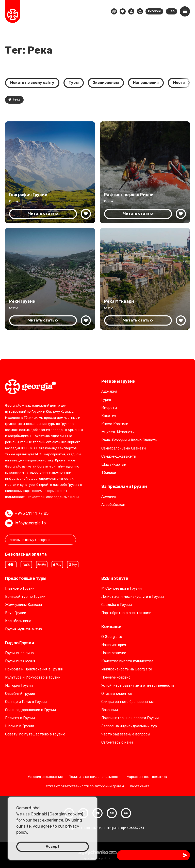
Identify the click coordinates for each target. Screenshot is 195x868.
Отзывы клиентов (117, 694)
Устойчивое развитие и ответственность (138, 686)
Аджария (109, 391)
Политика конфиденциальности (95, 777)
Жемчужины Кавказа (23, 605)
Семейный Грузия (20, 694)
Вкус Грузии (16, 613)
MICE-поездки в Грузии (121, 589)
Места (179, 83)
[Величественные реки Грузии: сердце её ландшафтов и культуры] (50, 279)
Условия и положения (45, 777)
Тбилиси (109, 473)
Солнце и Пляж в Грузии (26, 702)
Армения (109, 497)
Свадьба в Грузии (117, 605)
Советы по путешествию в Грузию (35, 734)
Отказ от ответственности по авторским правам (85, 786)
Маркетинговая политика (147, 777)
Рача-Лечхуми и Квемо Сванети (129, 440)
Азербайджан (113, 505)
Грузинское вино (19, 653)
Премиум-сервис (116, 677)
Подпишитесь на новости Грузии (130, 718)
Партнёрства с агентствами (126, 613)
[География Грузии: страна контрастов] (50, 172)
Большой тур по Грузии (25, 597)
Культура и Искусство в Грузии (33, 677)
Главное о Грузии (20, 589)
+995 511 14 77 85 (27, 513)
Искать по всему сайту (32, 83)
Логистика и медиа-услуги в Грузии (133, 597)
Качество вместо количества (127, 661)
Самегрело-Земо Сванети (124, 448)
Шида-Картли (114, 465)
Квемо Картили (115, 424)
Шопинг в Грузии (20, 726)
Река (14, 100)
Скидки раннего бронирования (127, 702)
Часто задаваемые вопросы (126, 734)
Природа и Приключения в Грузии (34, 669)
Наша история (114, 645)
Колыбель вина (18, 621)
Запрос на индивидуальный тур (129, 726)
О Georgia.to (112, 637)
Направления (146, 83)
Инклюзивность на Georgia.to (127, 669)
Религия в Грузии (20, 718)
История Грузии (19, 686)
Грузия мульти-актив (23, 629)
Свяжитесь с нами (117, 742)
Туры (74, 83)
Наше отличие (114, 653)
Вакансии (110, 710)
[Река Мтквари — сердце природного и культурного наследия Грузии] (145, 279)
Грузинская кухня (20, 661)
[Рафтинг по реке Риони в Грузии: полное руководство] (145, 172)
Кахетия (109, 416)
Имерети (109, 408)
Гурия (106, 400)
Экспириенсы (106, 83)
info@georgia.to (25, 523)
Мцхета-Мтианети (118, 432)
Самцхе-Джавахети (119, 456)
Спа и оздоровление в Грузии (30, 710)
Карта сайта (140, 786)
